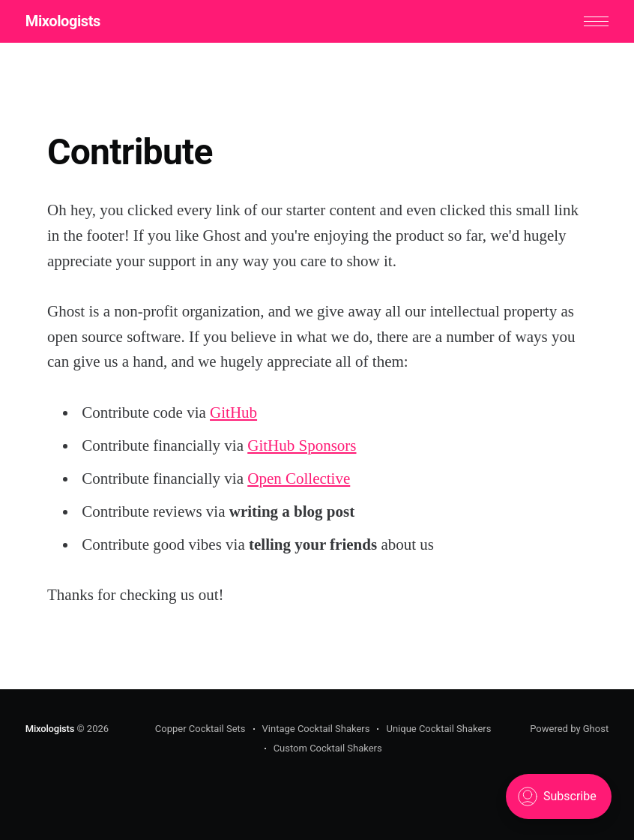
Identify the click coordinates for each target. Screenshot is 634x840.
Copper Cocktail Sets (200, 729)
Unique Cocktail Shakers (438, 729)
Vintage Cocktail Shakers (316, 729)
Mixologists (63, 21)
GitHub (233, 412)
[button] (596, 21)
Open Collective (299, 478)
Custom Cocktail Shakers (328, 748)
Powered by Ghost (569, 729)
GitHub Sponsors (302, 445)
